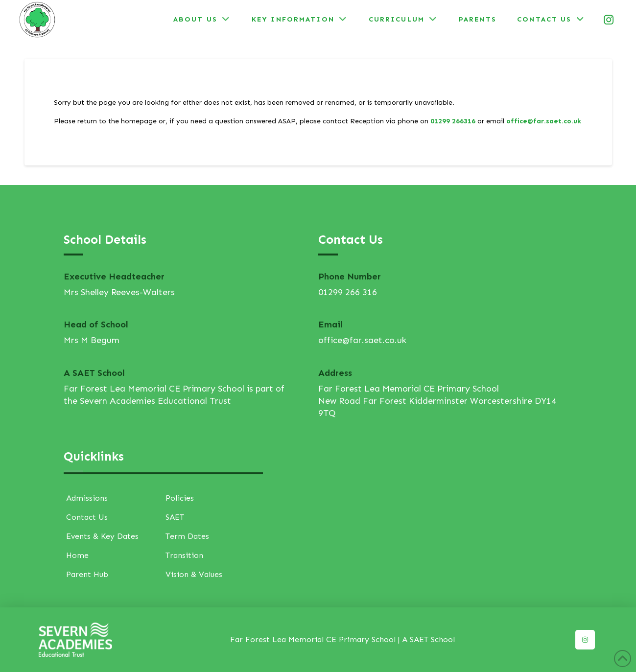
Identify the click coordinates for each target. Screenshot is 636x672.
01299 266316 (453, 121)
